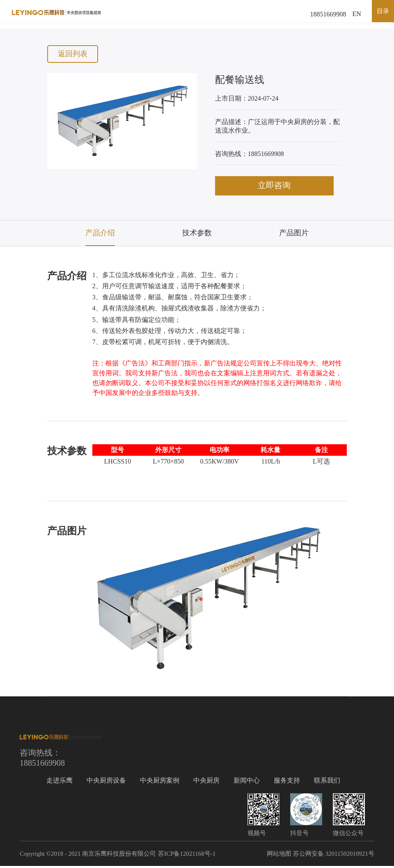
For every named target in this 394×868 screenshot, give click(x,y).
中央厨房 (206, 782)
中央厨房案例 (160, 782)
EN (357, 14)
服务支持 (287, 782)
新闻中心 (247, 782)
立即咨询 (278, 187)
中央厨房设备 (106, 782)
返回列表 (73, 54)
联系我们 (327, 782)
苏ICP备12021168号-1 (187, 856)
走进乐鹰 (60, 782)
